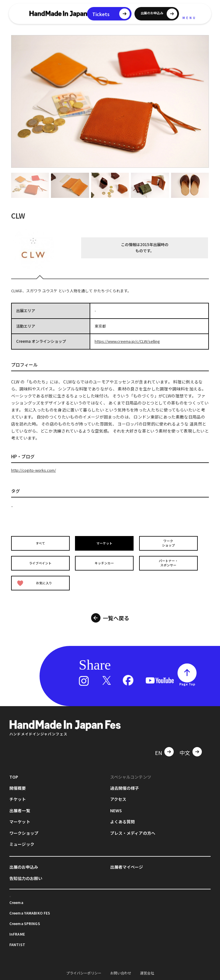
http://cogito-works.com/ (34, 470)
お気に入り (36, 580)
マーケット (105, 543)
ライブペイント (41, 562)
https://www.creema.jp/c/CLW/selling (127, 341)
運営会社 (147, 969)
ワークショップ (169, 543)
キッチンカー (105, 562)
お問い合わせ (121, 969)
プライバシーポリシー (84, 969)
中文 (185, 749)
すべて (41, 543)
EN (158, 749)
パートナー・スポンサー (169, 562)
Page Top (187, 680)
